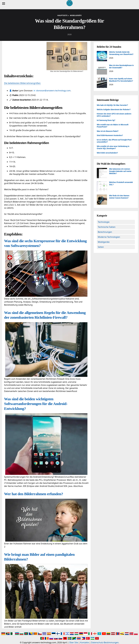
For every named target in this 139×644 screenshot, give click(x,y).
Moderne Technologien (109, 237)
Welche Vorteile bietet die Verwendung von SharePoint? (121, 53)
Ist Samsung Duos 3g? (106, 120)
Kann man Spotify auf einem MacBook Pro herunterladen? (121, 80)
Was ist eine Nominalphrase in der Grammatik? (121, 66)
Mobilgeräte (104, 242)
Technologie (104, 222)
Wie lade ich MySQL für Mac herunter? (112, 105)
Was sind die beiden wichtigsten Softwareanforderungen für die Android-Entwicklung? (36, 404)
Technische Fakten (107, 227)
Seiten (101, 247)
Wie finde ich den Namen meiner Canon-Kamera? (119, 197)
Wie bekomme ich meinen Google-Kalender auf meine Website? (120, 171)
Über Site (74, 642)
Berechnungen (105, 232)
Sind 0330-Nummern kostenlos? (110, 135)
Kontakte (85, 642)
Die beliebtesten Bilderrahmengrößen (22, 83)
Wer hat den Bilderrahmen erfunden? (34, 494)
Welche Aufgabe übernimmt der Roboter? (114, 110)
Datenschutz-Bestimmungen (105, 642)
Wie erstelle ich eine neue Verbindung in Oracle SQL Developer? (113, 147)
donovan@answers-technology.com (53, 91)
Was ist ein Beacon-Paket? (108, 131)
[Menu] (4, 4)
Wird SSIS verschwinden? (107, 153)
